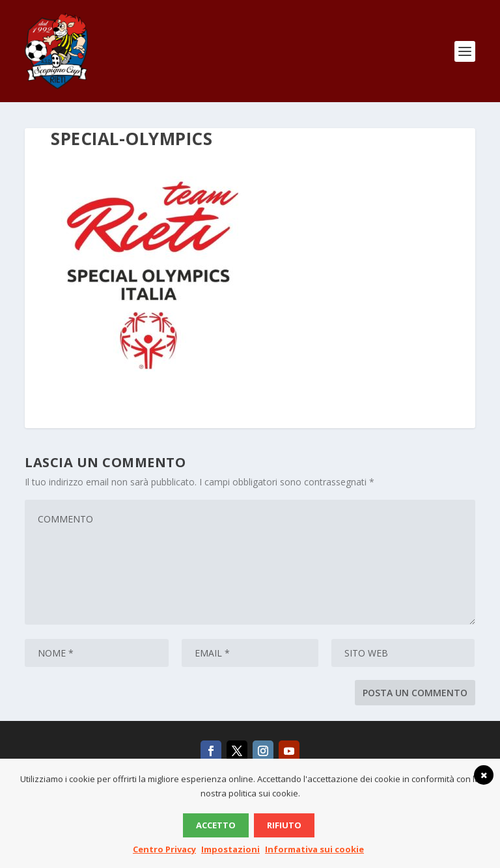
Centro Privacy (164, 849)
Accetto (216, 825)
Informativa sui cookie (314, 849)
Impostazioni (230, 849)
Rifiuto (284, 825)
